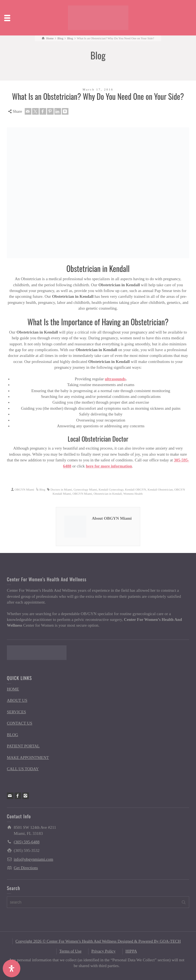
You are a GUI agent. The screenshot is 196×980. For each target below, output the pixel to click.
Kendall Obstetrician (160, 489)
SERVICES (16, 712)
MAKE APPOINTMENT (28, 758)
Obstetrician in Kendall (108, 494)
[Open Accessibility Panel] (12, 968)
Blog (42, 489)
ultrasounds (115, 379)
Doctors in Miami (61, 489)
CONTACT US (20, 723)
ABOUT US (17, 700)
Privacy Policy (103, 951)
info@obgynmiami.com (33, 859)
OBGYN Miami (24, 489)
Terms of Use (71, 951)
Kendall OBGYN (136, 489)
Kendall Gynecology (111, 489)
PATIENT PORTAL (23, 746)
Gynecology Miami (85, 489)
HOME (13, 689)
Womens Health (133, 494)
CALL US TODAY (23, 769)
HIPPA (131, 951)
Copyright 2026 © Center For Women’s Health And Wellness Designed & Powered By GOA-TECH (98, 941)
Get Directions (26, 868)
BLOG (13, 735)
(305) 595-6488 (27, 842)
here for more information (109, 466)
